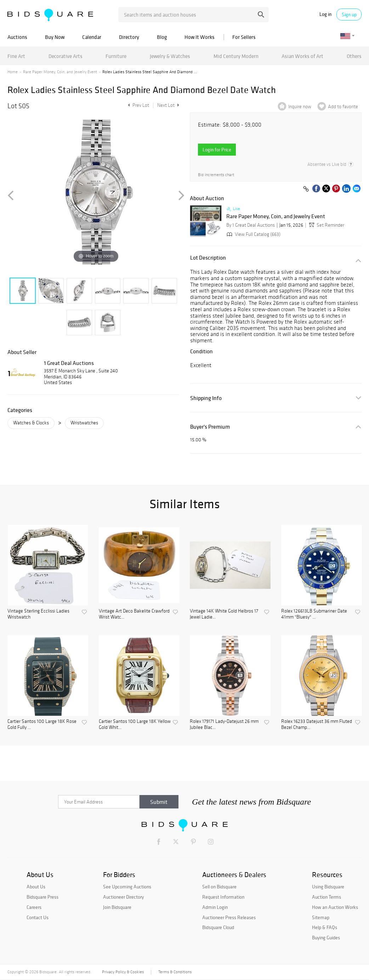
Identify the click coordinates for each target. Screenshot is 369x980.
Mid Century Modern (236, 56)
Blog (162, 37)
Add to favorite (343, 107)
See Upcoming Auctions (127, 887)
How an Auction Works (335, 907)
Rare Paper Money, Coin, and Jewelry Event (60, 72)
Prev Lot (138, 105)
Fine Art (16, 56)
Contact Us (38, 917)
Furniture (116, 56)
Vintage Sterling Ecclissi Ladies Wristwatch (38, 614)
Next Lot (168, 105)
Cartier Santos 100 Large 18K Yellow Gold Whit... (135, 724)
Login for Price (217, 150)
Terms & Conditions (175, 972)
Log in (325, 14)
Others (354, 56)
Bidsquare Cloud (218, 927)
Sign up (349, 15)
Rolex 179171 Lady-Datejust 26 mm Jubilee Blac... (224, 724)
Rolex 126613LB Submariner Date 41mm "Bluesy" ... (314, 614)
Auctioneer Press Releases (229, 917)
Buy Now (55, 37)
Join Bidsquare (117, 907)
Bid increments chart (216, 175)
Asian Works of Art (302, 56)
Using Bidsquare (328, 887)
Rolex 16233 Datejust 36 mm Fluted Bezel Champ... (317, 724)
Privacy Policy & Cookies (123, 972)
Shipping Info (206, 398)
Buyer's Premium (210, 427)
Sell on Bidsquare (219, 887)
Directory (129, 37)
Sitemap (321, 917)
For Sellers (244, 37)
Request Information (223, 897)
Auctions (17, 37)
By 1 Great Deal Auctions (251, 225)
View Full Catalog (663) (253, 234)
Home (13, 72)
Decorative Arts (66, 56)
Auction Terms (327, 897)
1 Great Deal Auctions (69, 363)
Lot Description (208, 258)
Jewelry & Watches (170, 56)
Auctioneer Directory (123, 897)
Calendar (92, 37)
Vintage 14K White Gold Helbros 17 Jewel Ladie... (224, 614)
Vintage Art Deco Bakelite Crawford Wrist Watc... (134, 614)
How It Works (200, 37)
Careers (34, 907)
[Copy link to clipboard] (306, 189)
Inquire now (300, 107)
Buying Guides (326, 938)
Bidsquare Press (42, 897)
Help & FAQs (325, 927)
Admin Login (215, 907)
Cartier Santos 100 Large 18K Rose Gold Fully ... (42, 724)
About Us (36, 887)
